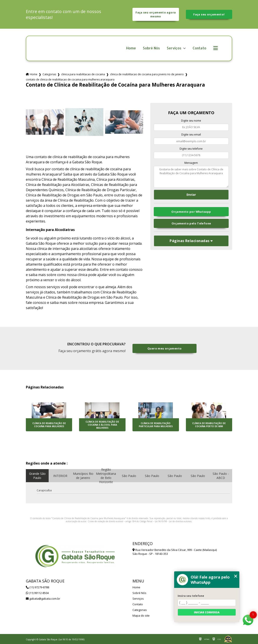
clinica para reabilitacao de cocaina (83, 74)
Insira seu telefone (191, 596)
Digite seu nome (191, 121)
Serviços (174, 48)
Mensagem (191, 163)
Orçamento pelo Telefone (191, 223)
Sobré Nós (151, 48)
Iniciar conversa (207, 612)
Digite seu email (191, 135)
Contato (199, 48)
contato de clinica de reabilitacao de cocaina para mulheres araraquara (70, 79)
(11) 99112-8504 (37, 593)
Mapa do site (141, 616)
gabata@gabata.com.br (43, 599)
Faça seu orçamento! (209, 14)
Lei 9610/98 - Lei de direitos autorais (173, 521)
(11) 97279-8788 (37, 587)
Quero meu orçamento (165, 348)
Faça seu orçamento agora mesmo (156, 14)
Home (131, 48)
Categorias (49, 74)
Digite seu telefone (191, 149)
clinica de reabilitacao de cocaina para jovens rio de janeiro (147, 74)
